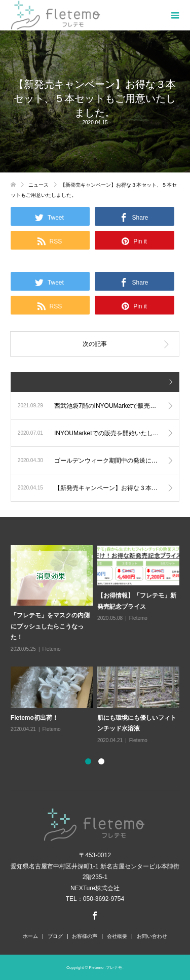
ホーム (30, 936)
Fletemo (52, 649)
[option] (97, 645)
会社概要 (117, 936)
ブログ (55, 936)
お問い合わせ (152, 936)
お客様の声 (85, 936)
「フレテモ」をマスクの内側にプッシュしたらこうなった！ (50, 626)
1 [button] (88, 761)
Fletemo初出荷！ (34, 718)
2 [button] (101, 761)
